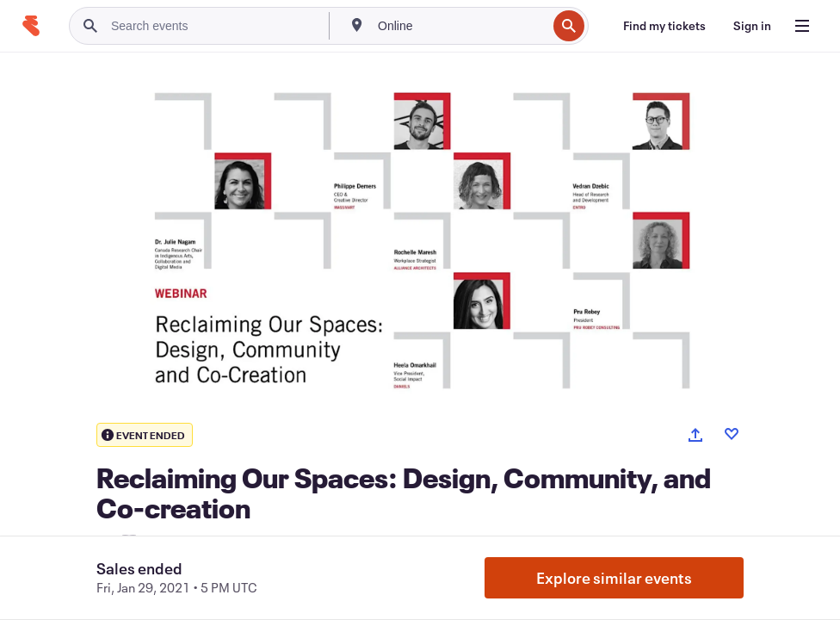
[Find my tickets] (664, 26)
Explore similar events (614, 578)
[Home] (31, 26)
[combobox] (460, 26)
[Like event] (732, 434)
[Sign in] (752, 26)
